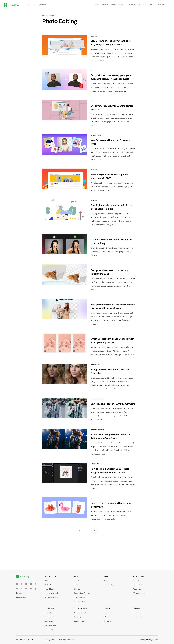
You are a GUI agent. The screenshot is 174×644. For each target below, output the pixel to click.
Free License (138, 613)
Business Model (139, 585)
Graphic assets (101, 5)
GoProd (77, 589)
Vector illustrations (52, 585)
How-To (94, 36)
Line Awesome (79, 621)
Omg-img (78, 617)
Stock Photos (50, 589)
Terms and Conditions (66, 640)
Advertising (137, 589)
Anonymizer (49, 621)
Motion (161, 5)
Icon (105, 581)
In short (136, 581)
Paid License (138, 617)
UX (145, 5)
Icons (47, 581)
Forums (19, 593)
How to (152, 5)
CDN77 (155, 640)
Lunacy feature (109, 585)
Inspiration (131, 5)
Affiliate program (139, 593)
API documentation (81, 613)
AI (140, 5)
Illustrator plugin (80, 601)
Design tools (117, 5)
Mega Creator (50, 629)
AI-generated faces (52, 597)
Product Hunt (21, 597)
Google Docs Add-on (82, 593)
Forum (106, 613)
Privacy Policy (50, 640)
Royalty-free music (52, 593)
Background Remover (52, 617)
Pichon (77, 585)
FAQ (105, 617)
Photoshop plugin (80, 597)
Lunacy (77, 581)
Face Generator (50, 625)
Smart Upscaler (50, 613)
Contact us (108, 621)
